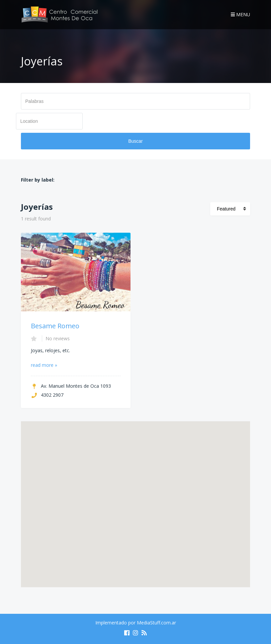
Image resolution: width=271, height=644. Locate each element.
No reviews (58, 338)
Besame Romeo (55, 326)
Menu (240, 14)
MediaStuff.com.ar (156, 623)
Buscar (135, 141)
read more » (44, 365)
